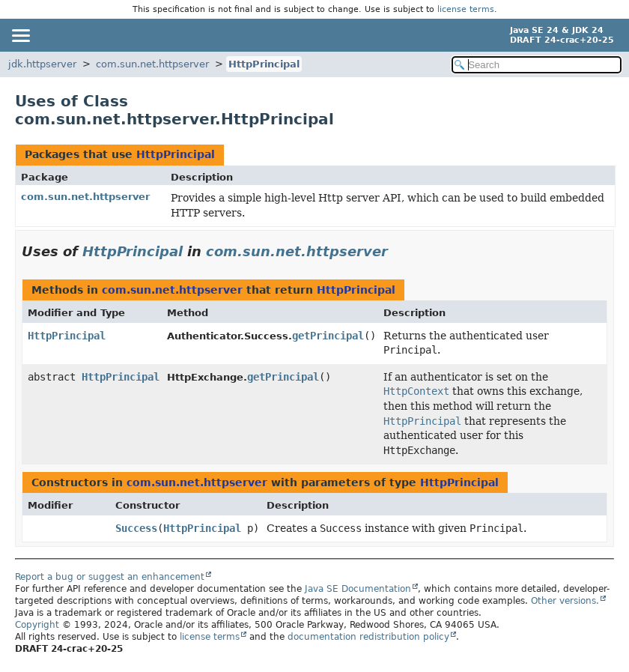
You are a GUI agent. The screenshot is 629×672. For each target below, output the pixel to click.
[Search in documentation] (537, 65)
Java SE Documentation (358, 589)
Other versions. (565, 601)
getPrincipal (328, 336)
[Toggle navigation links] (20, 35)
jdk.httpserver (42, 64)
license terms (466, 9)
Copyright (37, 625)
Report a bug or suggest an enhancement (110, 577)
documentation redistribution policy (368, 637)
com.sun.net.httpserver (152, 64)
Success (136, 528)
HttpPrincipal (264, 64)
